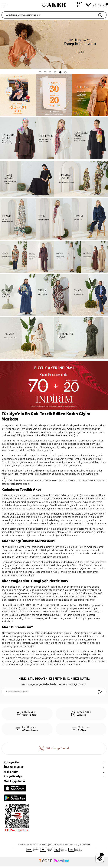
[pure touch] (90, 95)
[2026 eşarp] (54, 45)
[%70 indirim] (54, 385)
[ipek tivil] (54, 138)
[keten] (13, 257)
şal (63, 481)
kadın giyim (39, 471)
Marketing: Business (80, 845)
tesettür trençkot (97, 481)
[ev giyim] (95, 257)
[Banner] (54, 95)
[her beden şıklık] (81, 338)
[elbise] (18, 219)
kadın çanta (80, 481)
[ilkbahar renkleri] (81, 179)
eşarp (58, 481)
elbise (69, 481)
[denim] (90, 219)
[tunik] (41, 257)
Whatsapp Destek (54, 748)
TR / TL (84, 5)
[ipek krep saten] (18, 138)
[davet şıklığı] (27, 179)
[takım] (90, 295)
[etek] (54, 219)
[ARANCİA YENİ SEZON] (18, 95)
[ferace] (68, 257)
